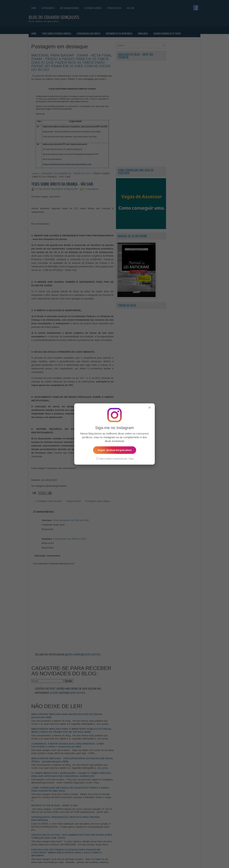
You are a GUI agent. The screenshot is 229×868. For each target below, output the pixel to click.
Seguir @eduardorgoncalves (115, 450)
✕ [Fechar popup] (149, 407)
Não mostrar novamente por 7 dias (115, 458)
